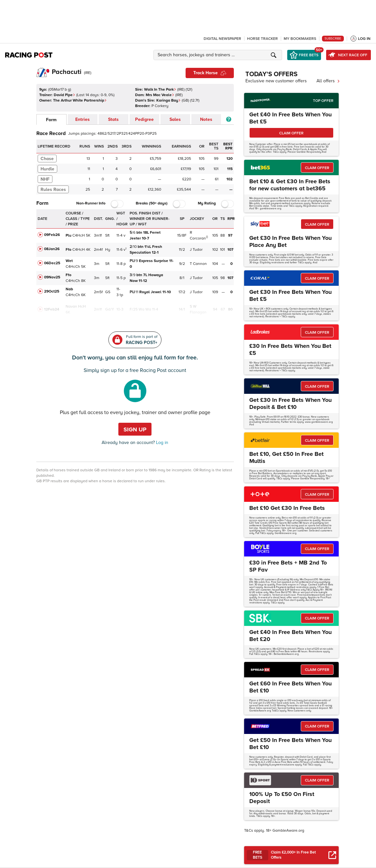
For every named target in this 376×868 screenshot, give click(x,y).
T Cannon (198, 264)
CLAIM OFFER (291, 133)
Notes (206, 119)
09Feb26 (52, 235)
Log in (161, 443)
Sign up (135, 429)
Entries (83, 119)
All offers (328, 81)
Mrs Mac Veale (160, 95)
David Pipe (64, 95)
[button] (219, 55)
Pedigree (144, 119)
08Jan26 (52, 249)
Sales (175, 119)
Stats (113, 119)
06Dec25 (52, 263)
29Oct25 (52, 291)
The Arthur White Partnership (80, 100)
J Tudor (196, 250)
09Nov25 (52, 277)
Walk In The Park (160, 90)
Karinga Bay (169, 100)
